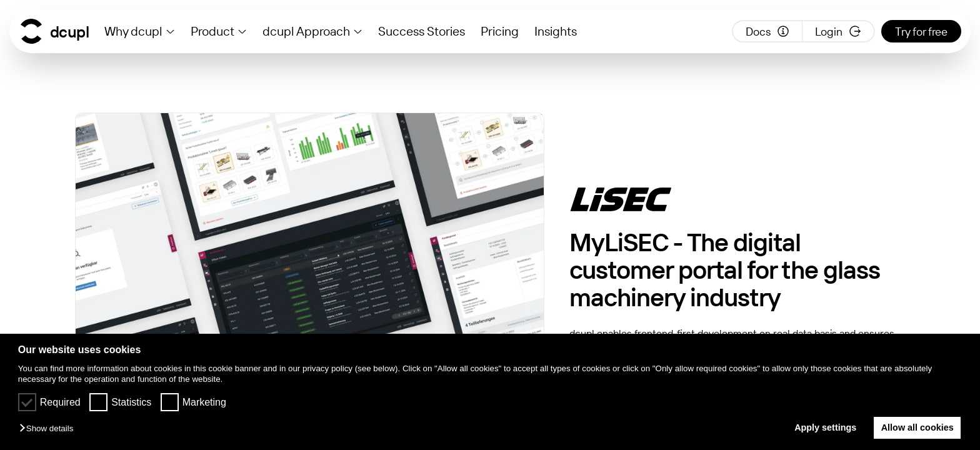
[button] (49, 429)
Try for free (921, 32)
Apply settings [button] (825, 427)
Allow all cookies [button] (917, 427)
